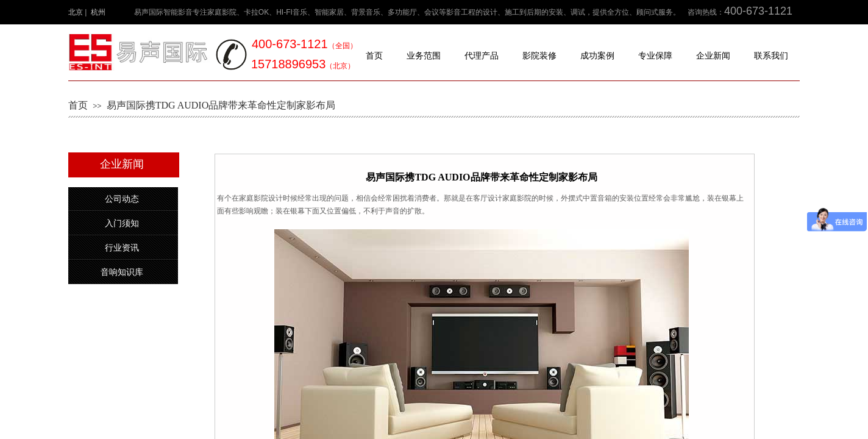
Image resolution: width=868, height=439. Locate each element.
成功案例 (597, 56)
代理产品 (482, 56)
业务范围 (424, 56)
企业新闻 (713, 56)
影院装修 (539, 56)
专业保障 (655, 56)
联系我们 (771, 56)
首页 (374, 56)
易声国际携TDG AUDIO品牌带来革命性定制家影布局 (221, 105)
